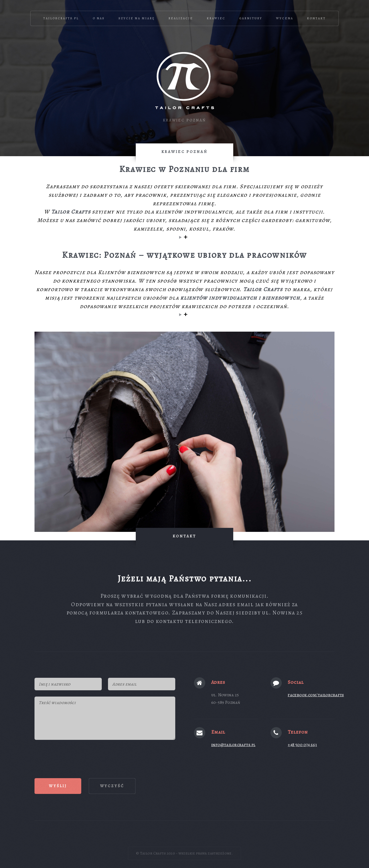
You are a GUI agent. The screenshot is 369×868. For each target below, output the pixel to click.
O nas (99, 18)
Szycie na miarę (137, 18)
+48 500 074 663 (302, 745)
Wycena (284, 18)
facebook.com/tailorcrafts (316, 695)
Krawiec (216, 18)
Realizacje (181, 18)
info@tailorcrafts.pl (233, 745)
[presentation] (72, 756)
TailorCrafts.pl (61, 18)
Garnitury (251, 18)
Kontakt (316, 18)
